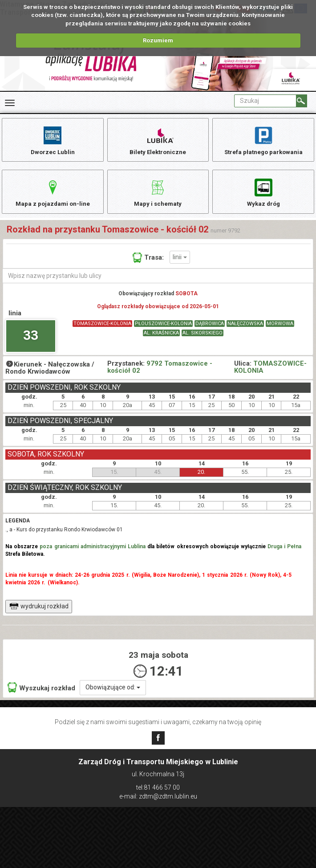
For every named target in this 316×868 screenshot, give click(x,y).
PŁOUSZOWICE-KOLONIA (163, 331)
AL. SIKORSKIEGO (203, 340)
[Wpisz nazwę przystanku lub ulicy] (158, 283)
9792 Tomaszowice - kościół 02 (160, 375)
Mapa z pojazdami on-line (53, 196)
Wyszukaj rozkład (41, 695)
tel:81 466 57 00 (158, 788)
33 (31, 343)
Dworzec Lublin (53, 141)
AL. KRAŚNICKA (161, 340)
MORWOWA (280, 331)
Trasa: (148, 265)
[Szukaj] (302, 101)
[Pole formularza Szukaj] (265, 101)
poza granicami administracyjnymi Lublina (93, 554)
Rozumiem (158, 40)
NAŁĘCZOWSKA (245, 331)
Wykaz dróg (263, 196)
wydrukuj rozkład (39, 613)
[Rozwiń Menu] (10, 103)
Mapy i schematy (158, 196)
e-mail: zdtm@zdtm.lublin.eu (158, 796)
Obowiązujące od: (113, 694)
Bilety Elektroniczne (158, 141)
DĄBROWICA (210, 331)
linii (180, 264)
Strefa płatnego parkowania (263, 141)
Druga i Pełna (284, 554)
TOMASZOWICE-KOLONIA (102, 331)
